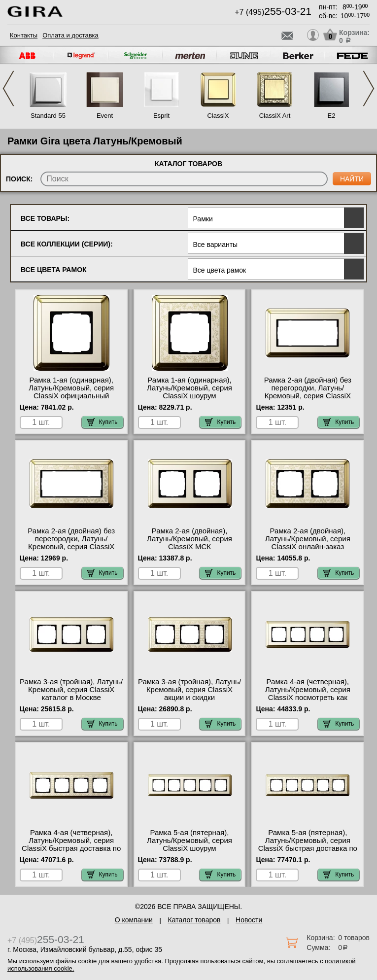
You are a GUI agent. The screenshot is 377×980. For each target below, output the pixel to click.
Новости (249, 920)
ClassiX (218, 116)
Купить (103, 422)
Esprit (161, 116)
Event (105, 116)
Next (369, 88)
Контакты (24, 35)
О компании (134, 920)
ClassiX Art (275, 116)
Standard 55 (48, 116)
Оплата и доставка (70, 35)
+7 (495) (273, 12)
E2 (332, 116)
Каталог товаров (194, 920)
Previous (8, 88)
